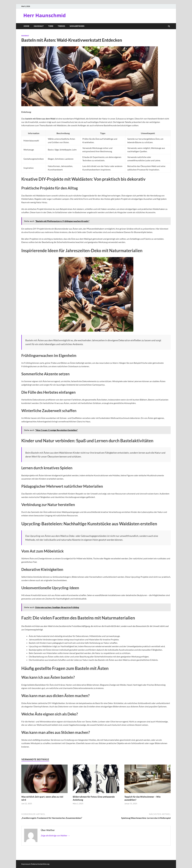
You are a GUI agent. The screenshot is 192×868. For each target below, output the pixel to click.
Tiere (51, 26)
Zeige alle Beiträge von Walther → (55, 835)
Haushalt (39, 26)
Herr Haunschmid (45, 15)
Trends (61, 26)
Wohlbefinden (77, 26)
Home (26, 26)
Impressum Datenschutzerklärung (35, 864)
